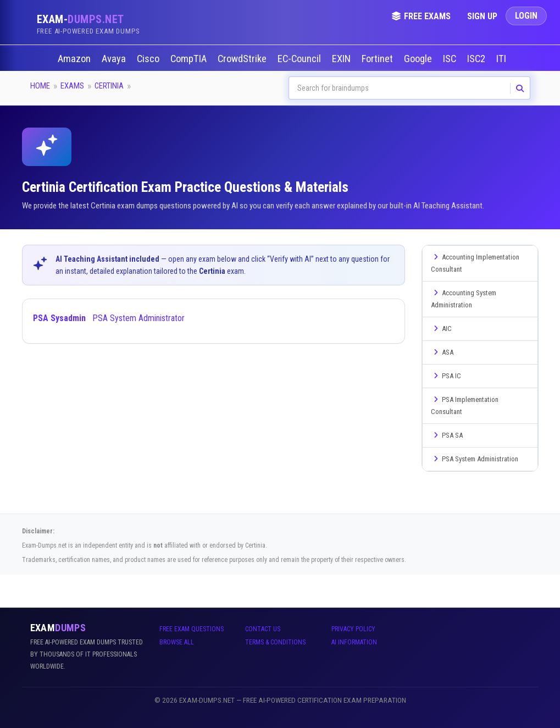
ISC (451, 59)
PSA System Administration (475, 459)
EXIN (342, 59)
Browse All (177, 642)
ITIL (504, 59)
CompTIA (190, 59)
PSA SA (447, 435)
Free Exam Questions (192, 629)
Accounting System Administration (464, 299)
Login (526, 16)
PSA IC (446, 376)
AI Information (354, 642)
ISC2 (477, 59)
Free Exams (421, 16)
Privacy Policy (353, 629)
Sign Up (482, 16)
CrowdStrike (243, 59)
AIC (441, 329)
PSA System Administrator (109, 318)
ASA (442, 352)
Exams (72, 86)
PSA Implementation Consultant (465, 406)
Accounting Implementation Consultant (475, 263)
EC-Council (300, 59)
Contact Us (263, 629)
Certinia (109, 86)
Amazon (75, 59)
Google (419, 59)
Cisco (149, 59)
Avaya (115, 59)
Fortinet (378, 59)
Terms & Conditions (275, 642)
